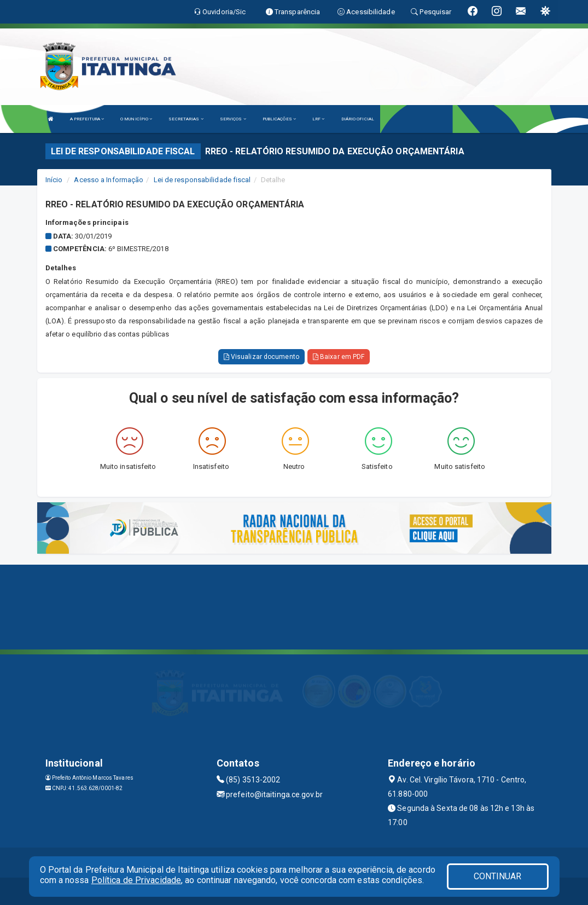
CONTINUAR (498, 876)
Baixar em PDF (339, 357)
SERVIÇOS (233, 119)
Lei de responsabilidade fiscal (202, 180)
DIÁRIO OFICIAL (358, 119)
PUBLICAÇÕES (279, 119)
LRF (319, 119)
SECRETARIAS (186, 119)
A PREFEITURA (87, 119)
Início (54, 180)
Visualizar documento (261, 357)
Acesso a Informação (109, 180)
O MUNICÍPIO (136, 119)
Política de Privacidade (136, 880)
